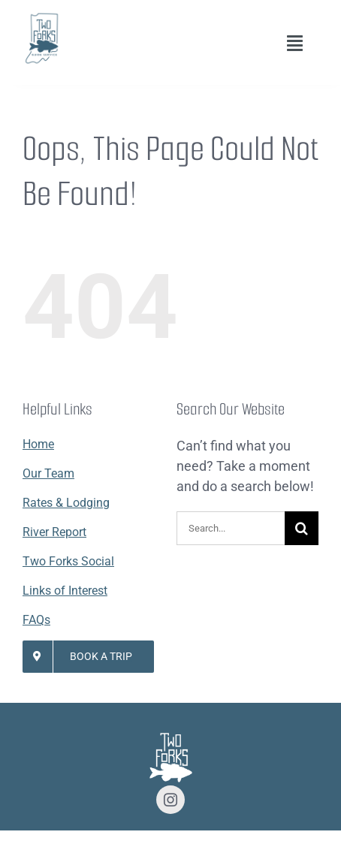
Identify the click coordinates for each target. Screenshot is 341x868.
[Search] (302, 528)
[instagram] (170, 800)
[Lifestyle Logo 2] (41, 18)
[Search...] (231, 528)
